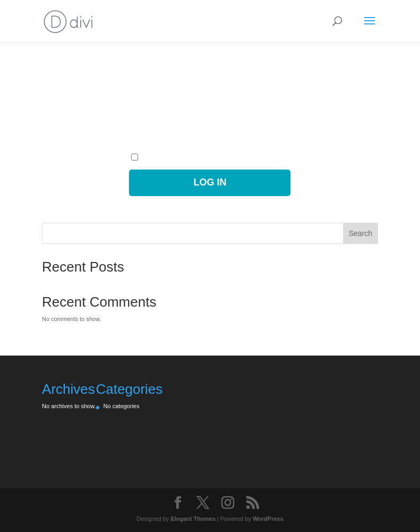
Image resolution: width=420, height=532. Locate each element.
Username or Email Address (165, 72)
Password (142, 114)
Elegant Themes (193, 519)
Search (361, 233)
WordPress (268, 519)
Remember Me (156, 158)
